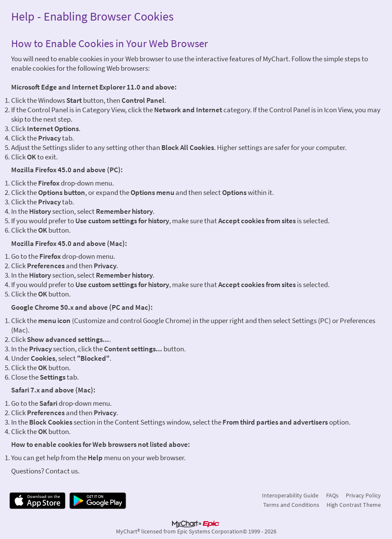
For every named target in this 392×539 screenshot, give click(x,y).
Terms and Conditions (291, 505)
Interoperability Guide (290, 495)
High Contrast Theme (354, 505)
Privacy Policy (363, 495)
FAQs (332, 495)
